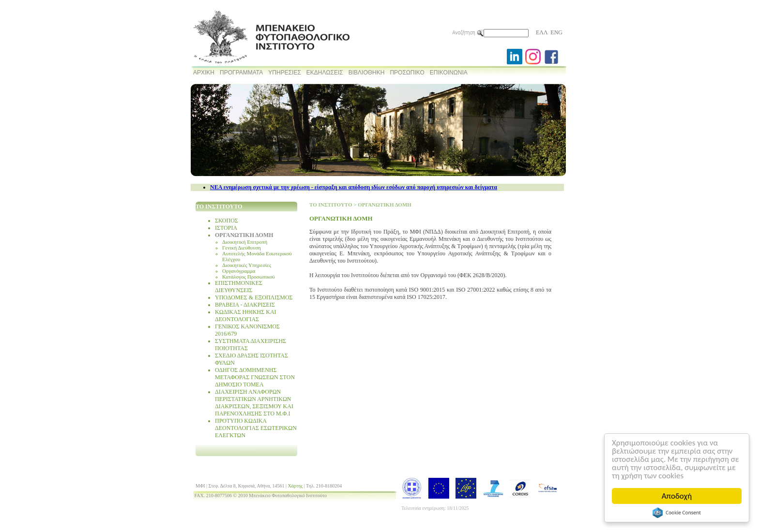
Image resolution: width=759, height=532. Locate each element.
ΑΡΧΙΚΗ (204, 73)
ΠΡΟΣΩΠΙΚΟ (407, 73)
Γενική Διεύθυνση (242, 248)
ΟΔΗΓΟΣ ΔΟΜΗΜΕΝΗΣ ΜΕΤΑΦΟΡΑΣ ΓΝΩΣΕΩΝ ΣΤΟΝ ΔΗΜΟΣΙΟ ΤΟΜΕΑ (255, 377)
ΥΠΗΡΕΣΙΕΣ (285, 73)
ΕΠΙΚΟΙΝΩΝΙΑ (449, 73)
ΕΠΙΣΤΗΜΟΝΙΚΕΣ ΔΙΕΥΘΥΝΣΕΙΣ (239, 287)
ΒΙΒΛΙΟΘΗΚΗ (367, 73)
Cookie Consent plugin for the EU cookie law (677, 513)
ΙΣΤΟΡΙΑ (226, 228)
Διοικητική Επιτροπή (245, 242)
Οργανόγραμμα (239, 271)
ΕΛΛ (542, 32)
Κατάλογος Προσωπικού (249, 277)
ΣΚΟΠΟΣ (227, 221)
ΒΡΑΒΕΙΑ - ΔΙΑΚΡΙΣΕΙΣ (245, 305)
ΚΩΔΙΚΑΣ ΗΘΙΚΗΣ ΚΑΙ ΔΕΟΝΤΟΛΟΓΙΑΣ (246, 316)
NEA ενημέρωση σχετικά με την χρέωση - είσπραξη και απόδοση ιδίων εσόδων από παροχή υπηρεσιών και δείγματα (354, 187)
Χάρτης (296, 486)
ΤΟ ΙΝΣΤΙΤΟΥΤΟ (331, 205)
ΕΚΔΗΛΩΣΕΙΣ (325, 73)
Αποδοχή (677, 496)
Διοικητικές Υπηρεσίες (247, 265)
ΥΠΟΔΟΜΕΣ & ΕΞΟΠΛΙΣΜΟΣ (254, 297)
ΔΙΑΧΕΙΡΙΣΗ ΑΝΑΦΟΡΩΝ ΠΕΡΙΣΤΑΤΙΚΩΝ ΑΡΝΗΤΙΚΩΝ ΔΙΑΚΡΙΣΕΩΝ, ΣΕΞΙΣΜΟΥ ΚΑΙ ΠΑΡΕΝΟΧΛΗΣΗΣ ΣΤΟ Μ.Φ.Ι (254, 403)
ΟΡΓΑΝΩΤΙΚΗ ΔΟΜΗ (244, 235)
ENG (556, 32)
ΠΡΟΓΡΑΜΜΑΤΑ (241, 73)
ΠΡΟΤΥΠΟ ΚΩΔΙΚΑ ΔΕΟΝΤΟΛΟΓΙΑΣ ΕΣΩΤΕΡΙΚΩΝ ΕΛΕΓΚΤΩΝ (256, 428)
